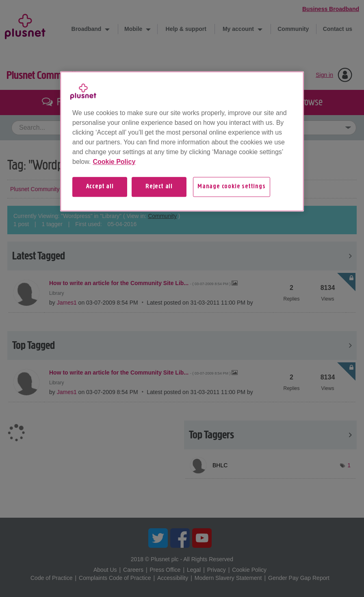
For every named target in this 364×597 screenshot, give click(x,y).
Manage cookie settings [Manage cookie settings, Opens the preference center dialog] (232, 187)
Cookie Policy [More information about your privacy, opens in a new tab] (114, 162)
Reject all (159, 187)
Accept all (100, 187)
